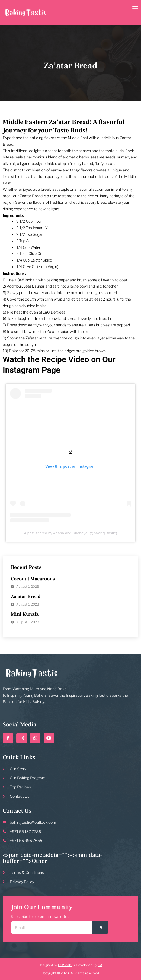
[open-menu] (135, 9)
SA (100, 965)
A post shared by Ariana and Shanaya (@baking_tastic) (70, 533)
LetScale (65, 965)
